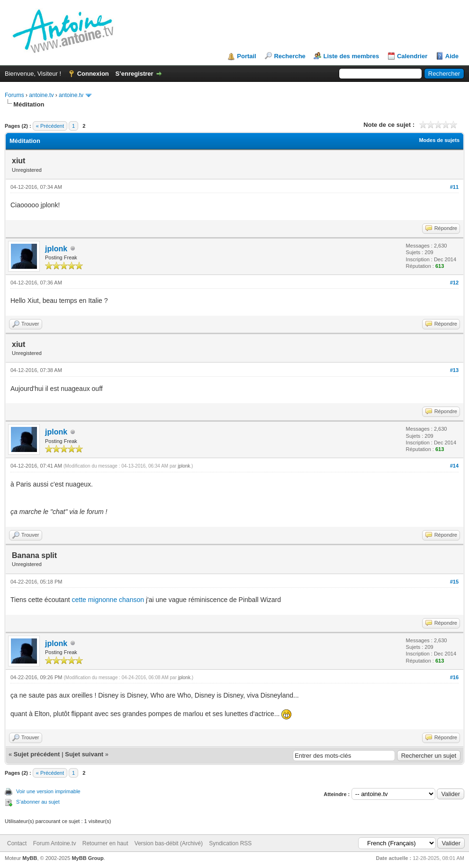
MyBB (30, 858)
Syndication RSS (230, 843)
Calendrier (412, 56)
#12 (454, 283)
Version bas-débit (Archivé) (169, 843)
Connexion (93, 74)
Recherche (289, 56)
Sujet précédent (37, 754)
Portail (246, 56)
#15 (454, 582)
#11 (454, 187)
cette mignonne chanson (108, 600)
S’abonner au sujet (38, 802)
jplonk (56, 249)
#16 (454, 677)
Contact (17, 843)
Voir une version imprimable (48, 791)
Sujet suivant (84, 754)
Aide (452, 56)
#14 (454, 466)
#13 (454, 370)
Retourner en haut (105, 843)
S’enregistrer (134, 74)
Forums (14, 95)
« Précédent (50, 126)
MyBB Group (87, 858)
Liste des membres (351, 56)
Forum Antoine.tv (55, 843)
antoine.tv (41, 95)
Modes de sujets (439, 140)
